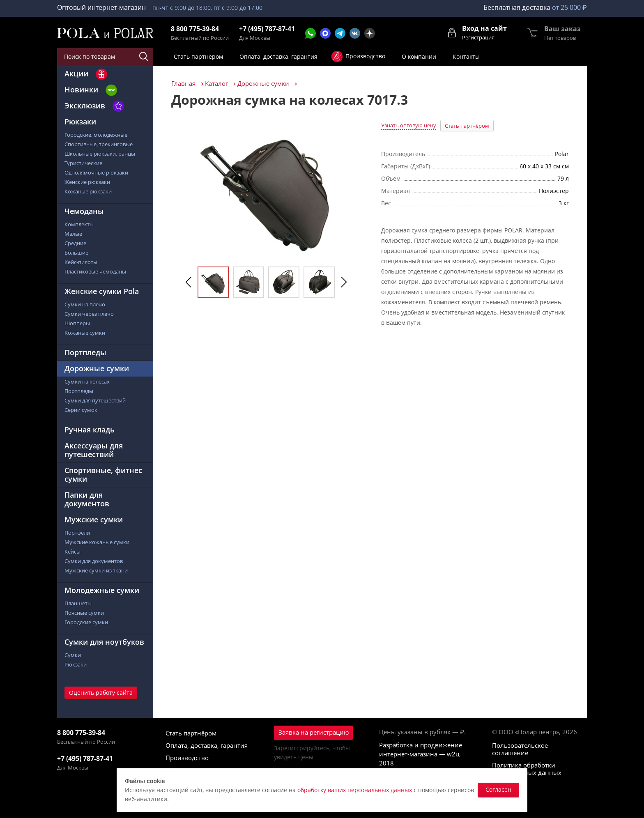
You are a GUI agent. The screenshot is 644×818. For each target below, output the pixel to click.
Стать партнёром (467, 126)
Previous (189, 282)
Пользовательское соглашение (520, 749)
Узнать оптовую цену (409, 125)
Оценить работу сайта (101, 693)
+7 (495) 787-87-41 (267, 29)
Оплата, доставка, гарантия (207, 745)
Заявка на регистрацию (314, 732)
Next (344, 282)
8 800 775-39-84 (195, 29)
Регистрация (478, 37)
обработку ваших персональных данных (355, 790)
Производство (187, 758)
